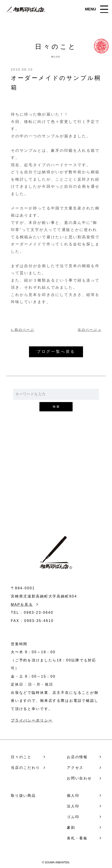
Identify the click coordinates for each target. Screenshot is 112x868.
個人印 (73, 796)
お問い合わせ (56, 486)
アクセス (75, 768)
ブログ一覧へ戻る (56, 352)
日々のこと (21, 757)
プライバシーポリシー (32, 720)
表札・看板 (77, 838)
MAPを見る (22, 605)
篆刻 (71, 828)
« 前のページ (23, 330)
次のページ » (89, 330)
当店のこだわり (25, 768)
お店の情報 (77, 757)
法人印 (73, 806)
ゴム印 (73, 817)
